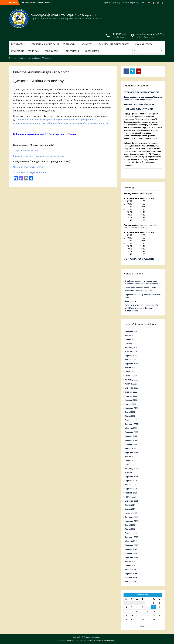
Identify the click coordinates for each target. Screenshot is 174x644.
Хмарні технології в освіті (27, 151)
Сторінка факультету (111, 3)
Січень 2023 (130, 416)
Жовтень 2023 (131, 384)
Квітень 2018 (131, 582)
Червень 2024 (131, 356)
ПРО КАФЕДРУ (18, 44)
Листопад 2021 (132, 469)
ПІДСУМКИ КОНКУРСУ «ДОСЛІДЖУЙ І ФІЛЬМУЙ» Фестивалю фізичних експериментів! (141, 308)
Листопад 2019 (132, 537)
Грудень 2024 (131, 343)
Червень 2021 (131, 489)
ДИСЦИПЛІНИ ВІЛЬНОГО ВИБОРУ (114, 44)
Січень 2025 (130, 339)
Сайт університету (131, 3)
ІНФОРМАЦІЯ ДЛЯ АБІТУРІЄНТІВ (138, 109)
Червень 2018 (131, 574)
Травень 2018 (131, 578)
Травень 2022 (131, 444)
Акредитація (131, 301)
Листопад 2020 (132, 517)
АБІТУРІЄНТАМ (92, 51)
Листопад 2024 (132, 348)
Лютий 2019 (130, 561)
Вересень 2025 (132, 331)
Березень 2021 (132, 501)
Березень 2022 (132, 452)
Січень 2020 (130, 529)
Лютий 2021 (130, 505)
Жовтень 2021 (131, 473)
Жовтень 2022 (131, 428)
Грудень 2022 (131, 420)
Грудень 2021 (131, 465)
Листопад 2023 (132, 380)
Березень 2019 (132, 557)
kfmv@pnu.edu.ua (119, 37)
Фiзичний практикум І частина (29, 167)
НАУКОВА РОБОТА (144, 44)
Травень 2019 (131, 553)
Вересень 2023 (132, 388)
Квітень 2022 (131, 448)
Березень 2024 (132, 364)
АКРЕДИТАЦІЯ (73, 51)
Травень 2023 (131, 400)
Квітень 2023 (131, 404)
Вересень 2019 (132, 545)
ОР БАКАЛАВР (69, 44)
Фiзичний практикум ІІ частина (29, 172)
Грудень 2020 (131, 513)
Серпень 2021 (131, 481)
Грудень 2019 (131, 533)
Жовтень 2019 (131, 541)
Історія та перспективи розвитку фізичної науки (39, 156)
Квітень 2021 (131, 497)
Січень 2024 (130, 372)
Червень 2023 (131, 396)
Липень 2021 (131, 485)
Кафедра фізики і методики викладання (64, 15)
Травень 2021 (131, 493)
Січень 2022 (130, 461)
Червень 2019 (131, 549)
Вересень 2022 (132, 432)
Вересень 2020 (132, 521)
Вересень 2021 (132, 477)
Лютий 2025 (130, 335)
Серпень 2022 (131, 436)
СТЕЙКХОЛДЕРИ (52, 51)
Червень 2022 (131, 440)
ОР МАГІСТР (87, 44)
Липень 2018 (131, 570)
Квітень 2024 (131, 360)
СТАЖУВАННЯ (18, 51)
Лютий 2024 (130, 368)
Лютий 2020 (130, 525)
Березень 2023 (132, 408)
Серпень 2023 (131, 392)
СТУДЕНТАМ (33, 51)
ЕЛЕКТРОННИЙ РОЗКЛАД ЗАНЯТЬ (139, 259)
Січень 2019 (130, 565)
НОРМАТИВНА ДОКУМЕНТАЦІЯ (45, 44)
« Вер (142, 626)
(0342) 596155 (119, 34)
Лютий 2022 (130, 457)
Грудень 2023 (131, 376)
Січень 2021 (130, 509)
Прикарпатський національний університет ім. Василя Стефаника (84, 641)
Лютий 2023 (130, 412)
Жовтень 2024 (131, 352)
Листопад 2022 (132, 424)
